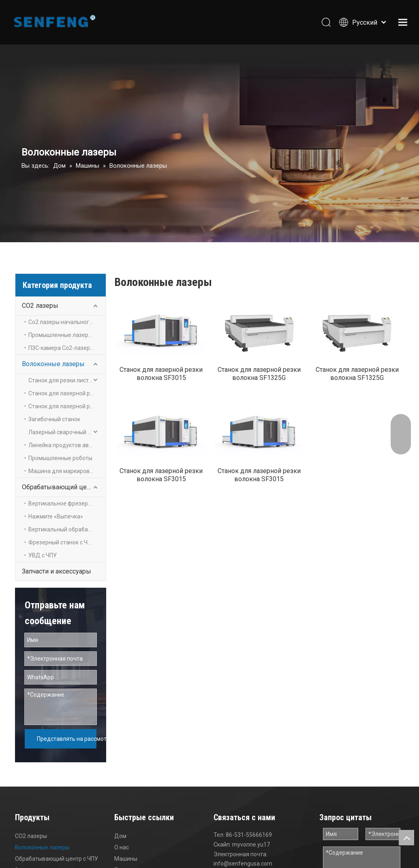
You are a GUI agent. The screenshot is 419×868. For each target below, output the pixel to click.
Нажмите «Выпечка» (56, 516)
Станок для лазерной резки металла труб (67, 406)
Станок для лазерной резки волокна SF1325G (259, 379)
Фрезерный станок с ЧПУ (62, 542)
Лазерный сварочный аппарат (67, 432)
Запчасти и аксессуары (57, 571)
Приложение (131, 858)
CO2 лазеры (40, 306)
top (406, 838)
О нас (122, 836)
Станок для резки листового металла (67, 380)
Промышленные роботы (60, 458)
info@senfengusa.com (243, 852)
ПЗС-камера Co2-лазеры (61, 348)
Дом (120, 824)
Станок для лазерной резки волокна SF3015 (161, 379)
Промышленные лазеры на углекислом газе (67, 335)
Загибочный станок (54, 419)
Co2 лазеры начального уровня (67, 322)
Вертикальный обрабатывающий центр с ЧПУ (67, 529)
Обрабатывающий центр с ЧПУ (64, 487)
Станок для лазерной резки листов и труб (67, 393)
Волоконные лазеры (53, 364)
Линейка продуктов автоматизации (67, 445)
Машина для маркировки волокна (67, 471)
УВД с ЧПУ (43, 555)
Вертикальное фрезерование (67, 503)
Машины (126, 847)
